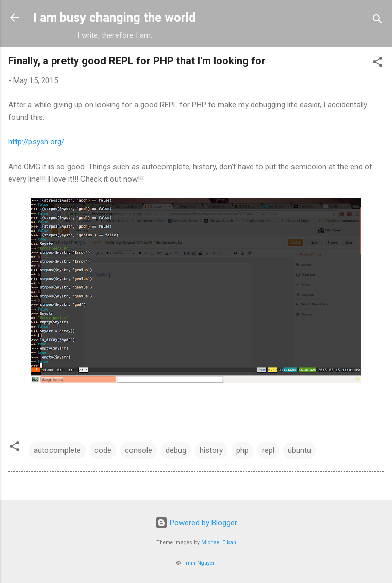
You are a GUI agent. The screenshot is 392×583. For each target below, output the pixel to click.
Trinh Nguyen (199, 563)
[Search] (378, 21)
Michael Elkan (219, 542)
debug (176, 450)
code (103, 450)
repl (268, 450)
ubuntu (299, 450)
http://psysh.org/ (36, 142)
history (211, 450)
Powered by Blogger (196, 523)
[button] (378, 64)
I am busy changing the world (115, 18)
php (242, 450)
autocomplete (57, 450)
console (138, 450)
